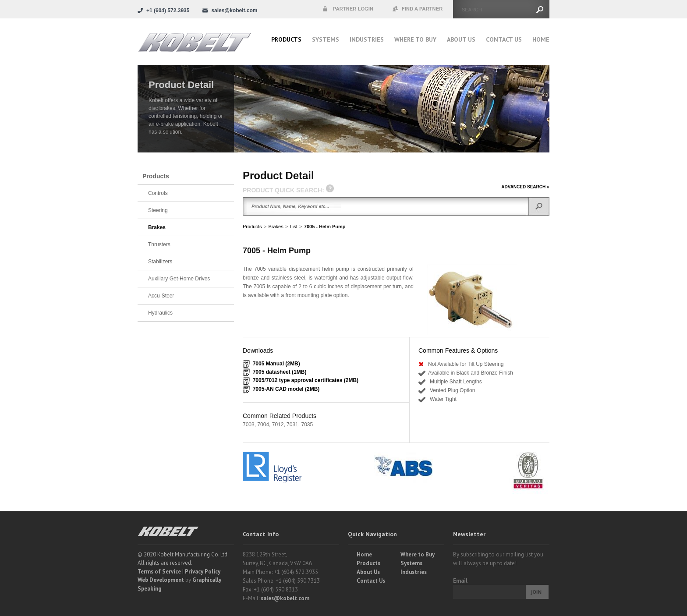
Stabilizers (160, 262)
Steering (158, 210)
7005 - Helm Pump (325, 227)
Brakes (276, 227)
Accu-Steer (161, 296)
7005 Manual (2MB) (276, 364)
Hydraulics (160, 313)
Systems (326, 39)
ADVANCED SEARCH (525, 187)
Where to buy (415, 39)
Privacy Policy (203, 572)
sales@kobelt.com (285, 598)
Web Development (161, 580)
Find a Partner (418, 9)
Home (541, 39)
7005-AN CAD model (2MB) (286, 389)
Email (460, 581)
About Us (461, 39)
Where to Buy (418, 554)
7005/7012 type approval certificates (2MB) (306, 380)
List (294, 227)
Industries (367, 39)
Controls (158, 193)
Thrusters (159, 244)
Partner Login (348, 9)
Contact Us (504, 39)
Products (286, 39)
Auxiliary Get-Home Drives (179, 279)
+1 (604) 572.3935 (168, 11)
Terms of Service (159, 572)
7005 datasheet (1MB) (280, 372)
